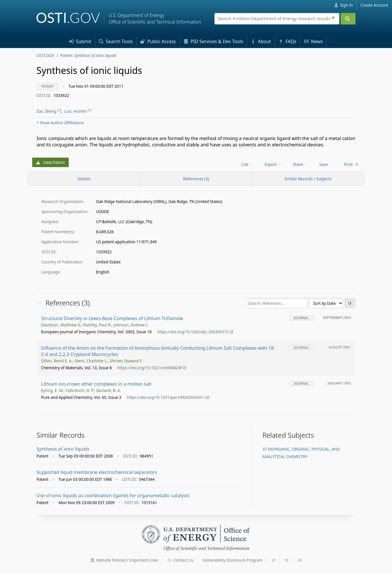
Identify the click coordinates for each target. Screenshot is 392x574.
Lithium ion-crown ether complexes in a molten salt (96, 384)
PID (214, 41)
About (261, 41)
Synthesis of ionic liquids (63, 449)
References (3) (196, 179)
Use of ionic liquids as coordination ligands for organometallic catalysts (113, 495)
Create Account (374, 5)
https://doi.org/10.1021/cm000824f (152, 368)
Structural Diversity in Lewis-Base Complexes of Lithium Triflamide (112, 318)
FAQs (287, 41)
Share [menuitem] (301, 164)
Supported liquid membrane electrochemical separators (97, 472)
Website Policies (125, 560)
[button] (93, 560)
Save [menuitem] (326, 164)
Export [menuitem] (273, 164)
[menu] (248, 164)
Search (116, 41)
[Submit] (348, 19)
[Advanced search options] (334, 17)
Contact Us (180, 560)
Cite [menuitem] (247, 164)
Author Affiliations (60, 123)
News (313, 41)
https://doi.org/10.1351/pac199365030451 (168, 398)
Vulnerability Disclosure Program (233, 560)
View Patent (51, 162)
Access (158, 41)
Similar (308, 179)
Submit (80, 41)
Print (351, 164)
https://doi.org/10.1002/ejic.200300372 (195, 332)
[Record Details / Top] (84, 179)
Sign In (344, 5)
